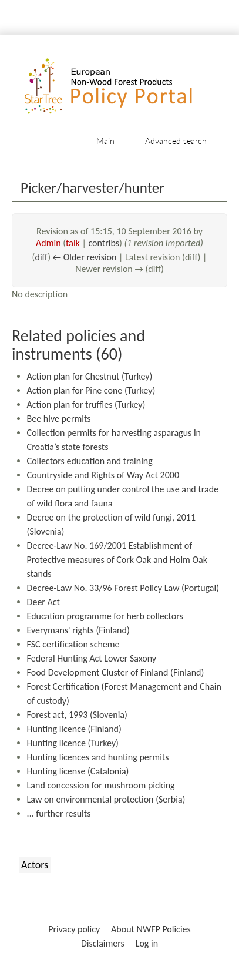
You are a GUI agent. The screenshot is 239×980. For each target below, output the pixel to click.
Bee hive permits (59, 419)
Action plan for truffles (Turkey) (86, 405)
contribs (104, 243)
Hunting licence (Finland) (74, 729)
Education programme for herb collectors (105, 616)
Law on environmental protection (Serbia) (106, 799)
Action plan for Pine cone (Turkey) (91, 390)
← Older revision (85, 257)
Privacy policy (74, 929)
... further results (59, 813)
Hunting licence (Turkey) (73, 743)
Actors (35, 865)
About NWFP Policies (151, 929)
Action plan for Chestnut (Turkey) (90, 376)
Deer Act (43, 602)
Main (105, 141)
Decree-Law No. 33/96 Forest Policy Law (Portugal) (123, 588)
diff (41, 257)
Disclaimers (103, 943)
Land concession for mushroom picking (101, 785)
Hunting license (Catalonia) (78, 771)
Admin (48, 243)
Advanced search (176, 141)
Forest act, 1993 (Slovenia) (77, 715)
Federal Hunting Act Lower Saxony (92, 658)
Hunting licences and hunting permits (98, 757)
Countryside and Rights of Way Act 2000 (103, 475)
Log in (147, 943)
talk (73, 243)
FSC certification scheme (73, 644)
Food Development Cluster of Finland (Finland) (116, 672)
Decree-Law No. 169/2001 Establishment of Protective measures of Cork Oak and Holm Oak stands (117, 560)
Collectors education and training (90, 461)
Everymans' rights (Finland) (78, 630)
